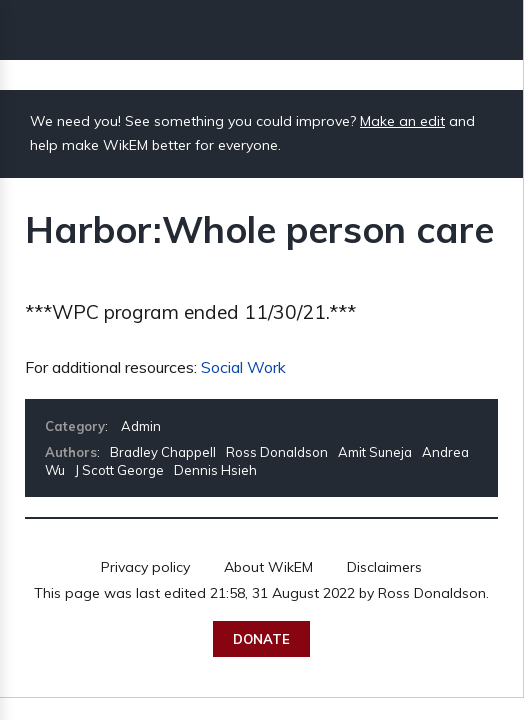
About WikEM (268, 567)
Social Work (243, 367)
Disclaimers (384, 567)
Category (75, 426)
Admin (141, 426)
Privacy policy (145, 567)
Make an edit (402, 121)
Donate (261, 639)
